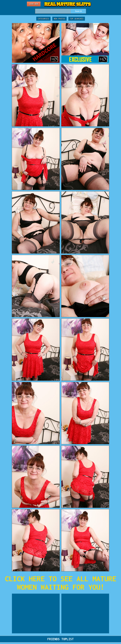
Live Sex (34, 4)
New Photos (59, 19)
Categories (43, 19)
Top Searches (77, 19)
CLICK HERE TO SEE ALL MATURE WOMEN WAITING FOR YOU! (61, 583)
